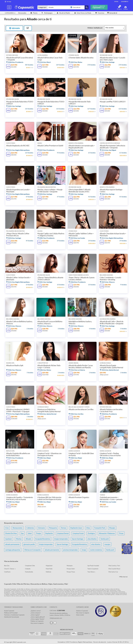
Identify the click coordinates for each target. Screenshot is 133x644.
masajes (107, 544)
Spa (22, 533)
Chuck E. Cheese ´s (10, 569)
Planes (34, 13)
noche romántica (96, 550)
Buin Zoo (7, 566)
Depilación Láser (76, 528)
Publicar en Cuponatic (37, 621)
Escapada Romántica (43, 539)
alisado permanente (12, 544)
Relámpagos (47, 13)
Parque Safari (71, 569)
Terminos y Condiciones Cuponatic (14, 615)
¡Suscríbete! (125, 2)
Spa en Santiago (78, 539)
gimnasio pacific (29, 544)
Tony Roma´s (91, 572)
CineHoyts (7, 572)
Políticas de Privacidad (11, 613)
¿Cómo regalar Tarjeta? (37, 619)
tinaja (84, 550)
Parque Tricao (71, 572)
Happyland (49, 566)
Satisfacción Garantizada (12, 617)
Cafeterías (30, 528)
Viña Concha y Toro (114, 566)
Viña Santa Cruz (113, 572)
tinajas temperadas (61, 539)
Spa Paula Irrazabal (93, 566)
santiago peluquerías (13, 550)
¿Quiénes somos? (36, 611)
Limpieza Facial (78, 533)
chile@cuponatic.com (56, 618)
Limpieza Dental (63, 533)
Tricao (121, 533)
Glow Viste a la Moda (83, 13)
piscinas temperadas (70, 550)
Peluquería (53, 528)
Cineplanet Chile (30, 566)
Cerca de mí (113, 13)
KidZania (48, 572)
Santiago (9, 2)
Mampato (70, 566)
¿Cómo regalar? (35, 615)
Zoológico (91, 533)
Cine (7, 528)
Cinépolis (28, 569)
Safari (30, 533)
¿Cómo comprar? (36, 613)
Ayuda (116, 2)
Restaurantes (18, 528)
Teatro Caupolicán (93, 569)
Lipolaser (9, 539)
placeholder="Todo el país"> (79, 7)
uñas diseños (92, 539)
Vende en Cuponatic (82, 611)
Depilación (49, 533)
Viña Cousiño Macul (114, 569)
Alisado (28, 539)
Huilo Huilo (49, 569)
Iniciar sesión (80, 615)
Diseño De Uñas (11, 533)
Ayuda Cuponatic (9, 611)
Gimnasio (41, 528)
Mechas (19, 539)
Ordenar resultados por (95, 28)
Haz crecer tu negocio (37, 623)
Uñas (88, 528)
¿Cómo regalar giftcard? (38, 617)
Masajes (112, 528)
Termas (64, 528)
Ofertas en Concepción (33, 550)
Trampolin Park (100, 528)
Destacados (22, 13)
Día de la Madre (63, 13)
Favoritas (100, 13)
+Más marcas (123, 577)
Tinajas (38, 533)
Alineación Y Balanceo (107, 533)
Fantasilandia (29, 572)
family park (105, 539)
